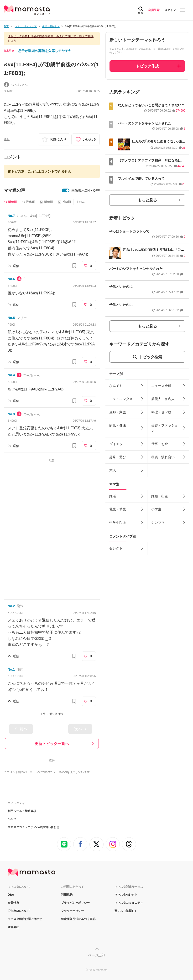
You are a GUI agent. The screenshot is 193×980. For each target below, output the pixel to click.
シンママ (158, 523)
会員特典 (13, 903)
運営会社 (13, 927)
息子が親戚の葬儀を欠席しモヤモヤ (45, 51)
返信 (16, 266)
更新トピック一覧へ (52, 744)
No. (11, 216)
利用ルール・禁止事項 (22, 811)
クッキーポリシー (73, 911)
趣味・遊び (118, 457)
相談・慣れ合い (163, 457)
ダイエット (118, 444)
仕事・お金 (160, 444)
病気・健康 (118, 425)
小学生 (156, 509)
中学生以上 (118, 523)
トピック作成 (147, 66)
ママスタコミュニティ (129, 903)
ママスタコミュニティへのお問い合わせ (33, 827)
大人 (113, 470)
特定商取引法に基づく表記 (78, 919)
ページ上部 (97, 955)
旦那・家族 (118, 412)
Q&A (11, 895)
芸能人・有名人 (163, 399)
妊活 (113, 496)
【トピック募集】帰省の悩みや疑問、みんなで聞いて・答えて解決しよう (51, 38)
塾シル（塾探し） (126, 911)
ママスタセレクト (126, 895)
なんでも (116, 386)
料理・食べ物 (161, 412)
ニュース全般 (161, 386)
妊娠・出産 (160, 496)
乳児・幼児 (118, 509)
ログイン (170, 10)
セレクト (116, 548)
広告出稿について (19, 911)
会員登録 (154, 10)
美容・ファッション (165, 428)
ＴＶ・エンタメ (121, 399)
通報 (7, 139)
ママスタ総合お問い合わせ (25, 919)
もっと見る (147, 200)
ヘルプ (12, 819)
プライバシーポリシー (75, 903)
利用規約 (67, 895)
